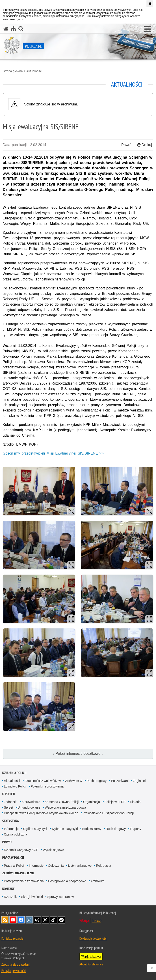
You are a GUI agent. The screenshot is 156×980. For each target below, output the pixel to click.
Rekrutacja (103, 866)
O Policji (9, 794)
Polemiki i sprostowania (47, 786)
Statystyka (11, 821)
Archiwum (97, 881)
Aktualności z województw (43, 781)
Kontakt (8, 889)
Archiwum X (74, 781)
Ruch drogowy (97, 781)
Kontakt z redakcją (12, 938)
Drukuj (145, 145)
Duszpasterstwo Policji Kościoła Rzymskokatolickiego (41, 813)
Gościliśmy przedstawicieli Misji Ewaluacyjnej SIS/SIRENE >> (53, 453)
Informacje (11, 829)
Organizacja (92, 802)
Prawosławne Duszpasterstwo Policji (108, 813)
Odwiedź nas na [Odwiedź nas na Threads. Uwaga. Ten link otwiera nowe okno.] (37, 920)
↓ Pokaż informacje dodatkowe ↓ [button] (78, 754)
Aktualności (34, 71)
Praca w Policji (13, 858)
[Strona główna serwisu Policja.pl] (6, 29)
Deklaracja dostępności (93, 938)
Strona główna (13, 71)
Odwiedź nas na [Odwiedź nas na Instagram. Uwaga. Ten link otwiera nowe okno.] (29, 920)
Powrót (125, 145)
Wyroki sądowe (53, 850)
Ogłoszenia (56, 866)
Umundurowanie (29, 807)
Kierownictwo (31, 802)
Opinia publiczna (16, 834)
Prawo (7, 842)
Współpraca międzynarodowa (65, 807)
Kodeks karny (92, 829)
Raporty (136, 829)
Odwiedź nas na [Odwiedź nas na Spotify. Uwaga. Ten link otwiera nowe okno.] (61, 920)
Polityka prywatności (14, 971)
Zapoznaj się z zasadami (16, 964)
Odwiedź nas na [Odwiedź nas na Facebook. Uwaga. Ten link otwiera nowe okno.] (21, 920)
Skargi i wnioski (32, 897)
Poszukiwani (120, 781)
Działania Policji (14, 773)
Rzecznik (10, 897)
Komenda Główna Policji (62, 802)
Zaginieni (139, 781)
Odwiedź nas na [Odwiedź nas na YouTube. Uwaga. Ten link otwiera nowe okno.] (13, 920)
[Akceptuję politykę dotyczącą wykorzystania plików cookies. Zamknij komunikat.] (150, 4)
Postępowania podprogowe (67, 881)
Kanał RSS (5, 920)
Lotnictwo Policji (15, 786)
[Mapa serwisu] (13, 29)
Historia (135, 802)
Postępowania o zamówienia (24, 881)
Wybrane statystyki (65, 829)
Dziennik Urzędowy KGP (21, 850)
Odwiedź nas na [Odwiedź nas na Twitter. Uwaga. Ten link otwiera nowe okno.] (45, 920)
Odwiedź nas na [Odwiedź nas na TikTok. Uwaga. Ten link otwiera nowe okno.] (53, 920)
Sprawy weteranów (61, 897)
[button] (148, 29)
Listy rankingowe (80, 866)
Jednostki (11, 802)
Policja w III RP (115, 802)
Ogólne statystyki (35, 829)
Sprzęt (9, 807)
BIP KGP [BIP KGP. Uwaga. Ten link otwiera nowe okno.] (96, 921)
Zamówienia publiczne (18, 873)
